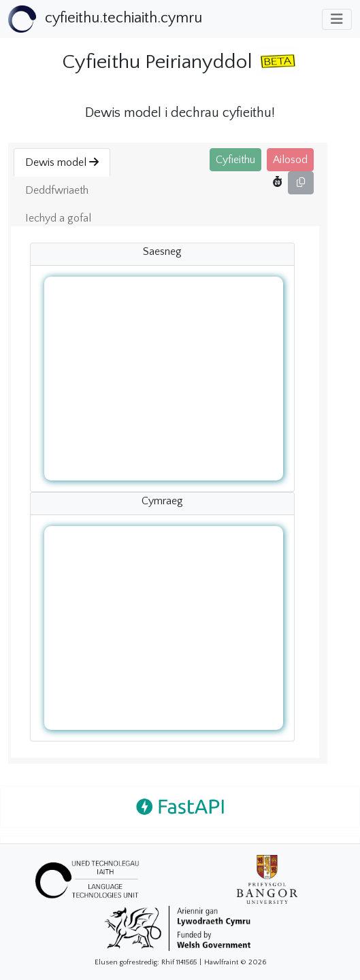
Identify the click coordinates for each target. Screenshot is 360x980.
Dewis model (62, 162)
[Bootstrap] (105, 19)
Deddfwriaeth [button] (57, 190)
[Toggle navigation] (337, 19)
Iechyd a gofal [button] (58, 218)
